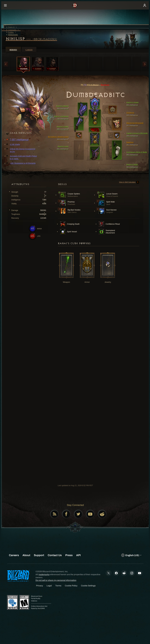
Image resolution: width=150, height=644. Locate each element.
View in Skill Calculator (129, 182)
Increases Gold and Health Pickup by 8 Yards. (22, 157)
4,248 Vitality (13, 145)
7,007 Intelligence (18, 140)
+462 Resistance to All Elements (21, 163)
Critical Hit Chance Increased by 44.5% (21, 150)
